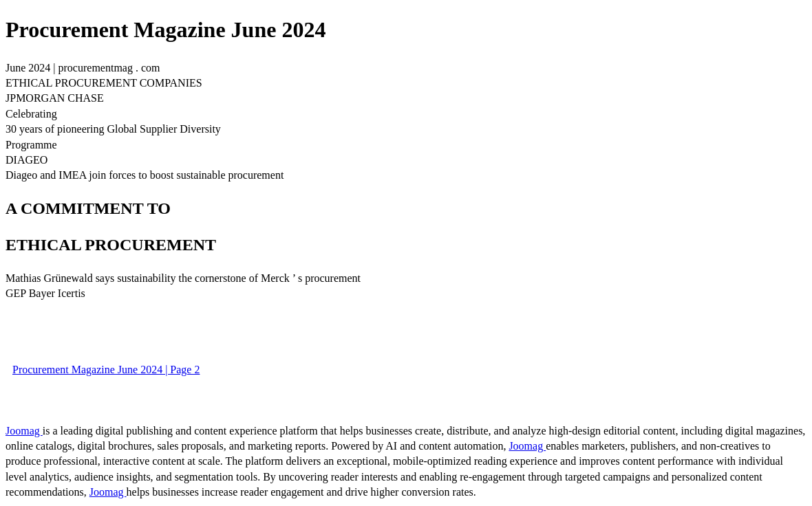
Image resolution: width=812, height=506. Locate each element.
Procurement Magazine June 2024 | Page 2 (106, 370)
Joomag (24, 431)
